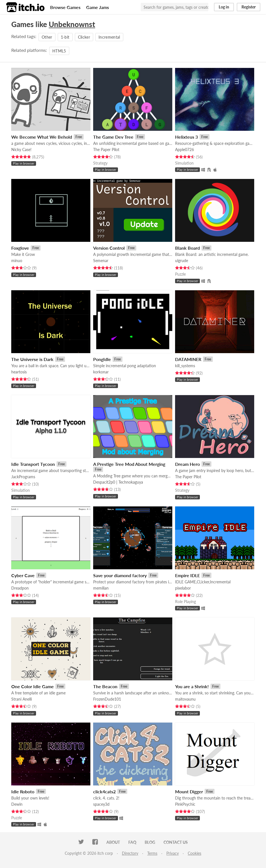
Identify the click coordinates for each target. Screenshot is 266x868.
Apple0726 (185, 150)
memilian (101, 588)
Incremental (109, 37)
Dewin (17, 804)
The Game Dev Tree (113, 137)
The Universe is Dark (32, 359)
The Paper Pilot (106, 150)
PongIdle (102, 359)
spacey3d (101, 804)
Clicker (84, 37)
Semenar (101, 261)
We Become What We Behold (42, 137)
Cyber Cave (23, 575)
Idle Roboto (23, 791)
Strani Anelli (22, 699)
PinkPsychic (185, 804)
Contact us (176, 842)
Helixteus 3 (186, 137)
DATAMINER (188, 359)
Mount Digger (189, 791)
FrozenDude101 (107, 699)
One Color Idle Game (33, 686)
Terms (152, 853)
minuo (17, 261)
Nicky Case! (21, 150)
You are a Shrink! (192, 686)
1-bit (65, 37)
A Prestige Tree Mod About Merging (129, 464)
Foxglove (20, 248)
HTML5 (59, 51)
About (113, 842)
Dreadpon (20, 588)
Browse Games (65, 7)
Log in (224, 7)
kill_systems (185, 366)
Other (47, 37)
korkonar (101, 372)
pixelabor (183, 588)
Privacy (173, 853)
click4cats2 (104, 791)
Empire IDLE (187, 575)
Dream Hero (187, 464)
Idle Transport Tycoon (33, 464)
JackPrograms (23, 477)
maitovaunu (185, 699)
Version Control (109, 248)
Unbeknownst (72, 24)
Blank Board (187, 248)
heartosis (19, 372)
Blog (150, 842)
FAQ (132, 842)
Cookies (195, 853)
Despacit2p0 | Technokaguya (118, 482)
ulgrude (182, 261)
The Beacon (105, 686)
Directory (130, 853)
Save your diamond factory (120, 575)
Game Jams (98, 7)
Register (249, 7)
